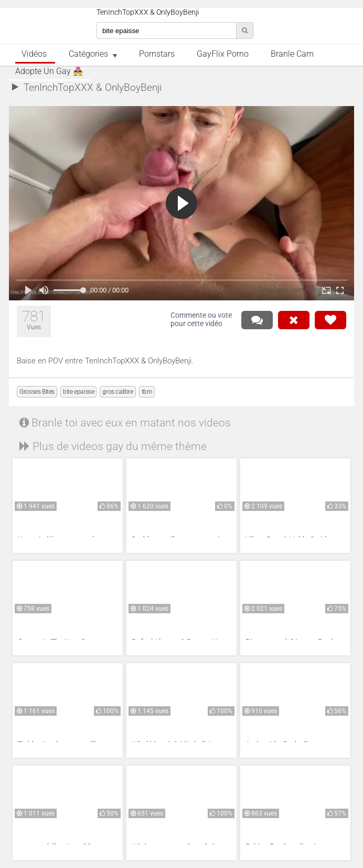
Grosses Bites (37, 392)
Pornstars (157, 54)
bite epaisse (78, 392)
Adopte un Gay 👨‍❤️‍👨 (49, 71)
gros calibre (118, 392)
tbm (147, 392)
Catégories (88, 54)
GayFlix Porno (223, 54)
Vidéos (34, 54)
